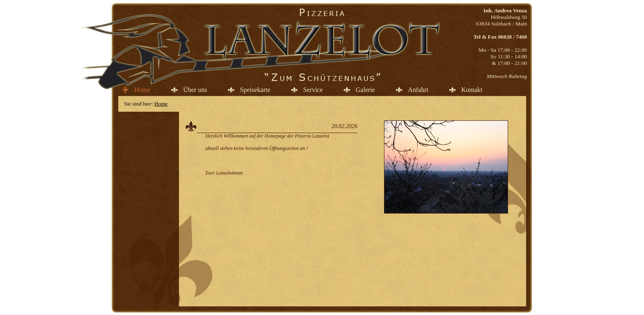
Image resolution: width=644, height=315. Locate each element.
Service (313, 90)
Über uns (195, 90)
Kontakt (472, 90)
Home (142, 90)
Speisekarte (255, 90)
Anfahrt (418, 90)
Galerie (365, 90)
